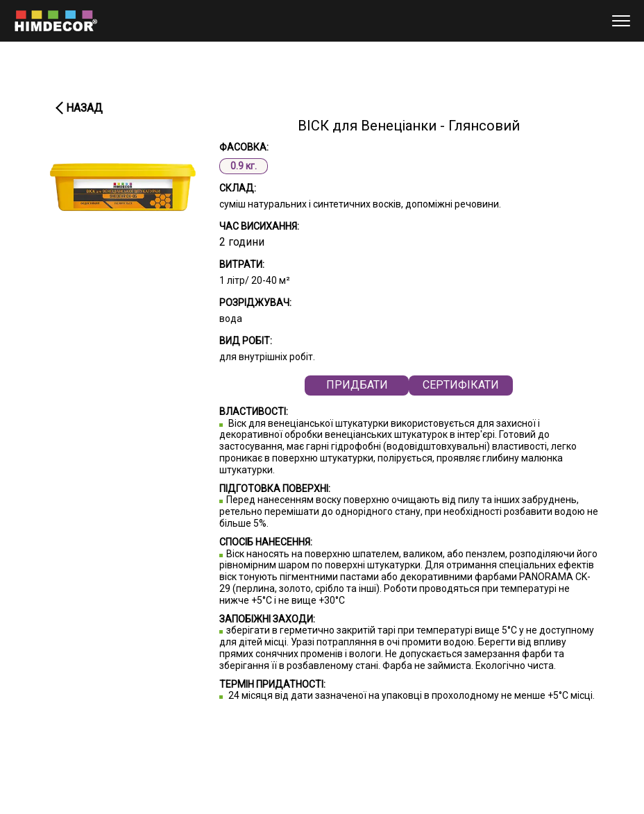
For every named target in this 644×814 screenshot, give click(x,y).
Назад (84, 108)
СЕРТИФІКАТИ (461, 385)
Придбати (357, 385)
